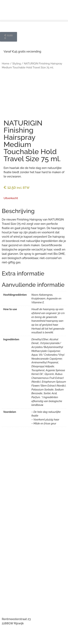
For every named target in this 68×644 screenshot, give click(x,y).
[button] (34, 21)
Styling (17, 63)
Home (6, 63)
